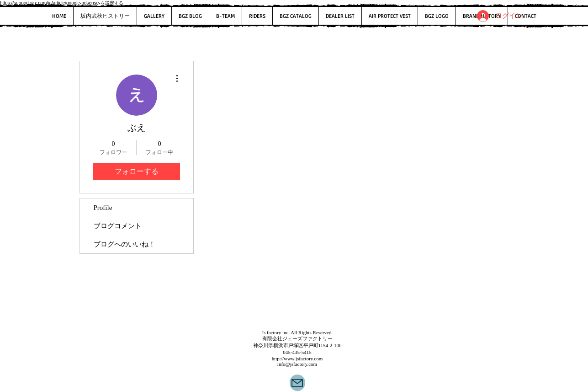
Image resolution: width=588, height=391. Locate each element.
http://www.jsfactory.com (297, 359)
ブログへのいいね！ (124, 244)
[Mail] (297, 383)
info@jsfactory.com (297, 364)
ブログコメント (118, 226)
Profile (103, 208)
